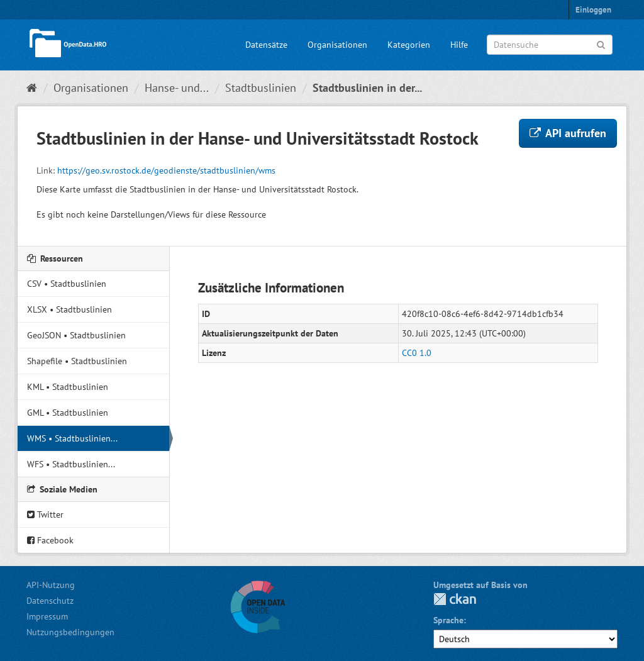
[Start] (32, 88)
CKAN (455, 599)
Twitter (45, 514)
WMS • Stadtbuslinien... (72, 438)
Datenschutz (50, 601)
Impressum (47, 616)
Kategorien (409, 45)
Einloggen (593, 10)
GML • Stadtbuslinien (68, 413)
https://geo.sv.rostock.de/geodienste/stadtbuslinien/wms (166, 170)
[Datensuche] (550, 45)
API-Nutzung (51, 585)
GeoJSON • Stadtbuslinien (76, 335)
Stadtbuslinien (261, 88)
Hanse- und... (177, 88)
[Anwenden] (601, 44)
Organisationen (337, 45)
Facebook (50, 540)
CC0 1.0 (417, 353)
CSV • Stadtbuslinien (67, 284)
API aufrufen (568, 133)
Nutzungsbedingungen (70, 632)
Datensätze (266, 45)
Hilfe (459, 45)
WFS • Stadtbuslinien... (71, 464)
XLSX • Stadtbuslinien (69, 309)
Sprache (448, 620)
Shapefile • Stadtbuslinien (77, 361)
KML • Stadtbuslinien (68, 387)
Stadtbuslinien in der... (367, 88)
